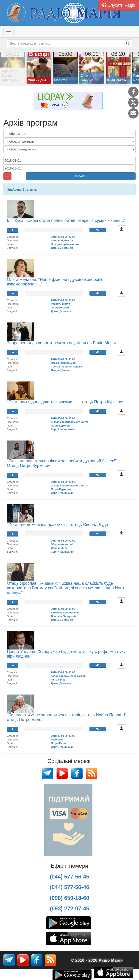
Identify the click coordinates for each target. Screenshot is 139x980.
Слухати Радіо (119, 5)
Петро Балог (59, 743)
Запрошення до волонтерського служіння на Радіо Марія (61, 343)
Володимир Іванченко (65, 244)
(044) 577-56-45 (69, 877)
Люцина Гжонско (62, 370)
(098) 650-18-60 (69, 898)
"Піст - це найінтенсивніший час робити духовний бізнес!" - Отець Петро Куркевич (63, 463)
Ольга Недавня (61, 308)
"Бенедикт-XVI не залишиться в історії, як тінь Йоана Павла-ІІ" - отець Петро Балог (68, 717)
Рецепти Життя (60, 304)
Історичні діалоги (62, 240)
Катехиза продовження (66, 613)
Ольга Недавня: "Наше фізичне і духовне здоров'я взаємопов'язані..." (55, 282)
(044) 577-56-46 (69, 887)
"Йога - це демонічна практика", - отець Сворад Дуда (57, 525)
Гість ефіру (58, 680)
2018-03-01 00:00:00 (63, 237)
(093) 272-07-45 (69, 908)
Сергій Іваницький (63, 429)
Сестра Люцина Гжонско (66, 367)
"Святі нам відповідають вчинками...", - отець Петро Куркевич (66, 402)
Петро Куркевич (61, 426)
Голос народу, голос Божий (68, 676)
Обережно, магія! (62, 544)
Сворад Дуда (59, 548)
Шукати (81, 176)
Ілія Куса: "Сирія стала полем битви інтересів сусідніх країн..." (66, 220)
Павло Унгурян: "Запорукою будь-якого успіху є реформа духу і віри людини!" (67, 654)
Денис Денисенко (62, 248)
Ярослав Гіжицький (63, 616)
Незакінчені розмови (64, 363)
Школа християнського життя (70, 422)
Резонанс (57, 740)
